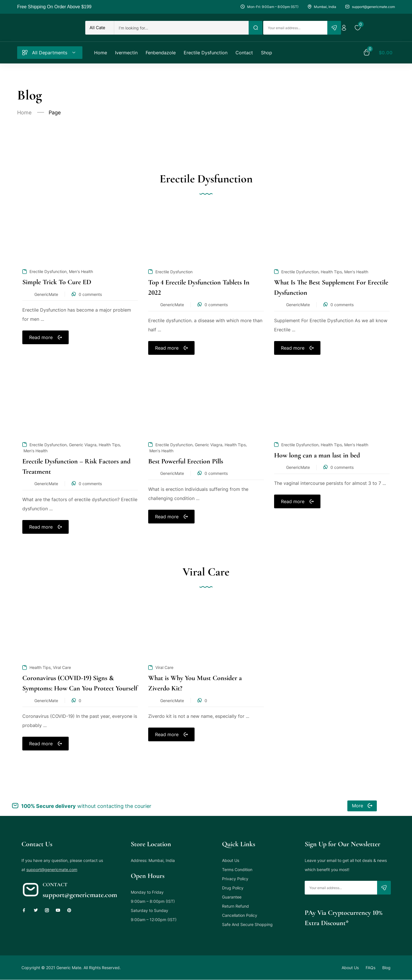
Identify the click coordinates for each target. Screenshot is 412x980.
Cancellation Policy (240, 915)
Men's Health (81, 271)
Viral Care (62, 667)
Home (24, 112)
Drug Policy (233, 888)
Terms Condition (237, 870)
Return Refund (235, 906)
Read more (41, 337)
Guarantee (232, 897)
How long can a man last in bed (317, 455)
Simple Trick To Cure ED (57, 282)
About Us (231, 860)
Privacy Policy (235, 879)
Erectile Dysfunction (48, 271)
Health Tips (331, 272)
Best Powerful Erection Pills (186, 461)
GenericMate (46, 294)
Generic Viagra (83, 445)
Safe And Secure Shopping (247, 924)
